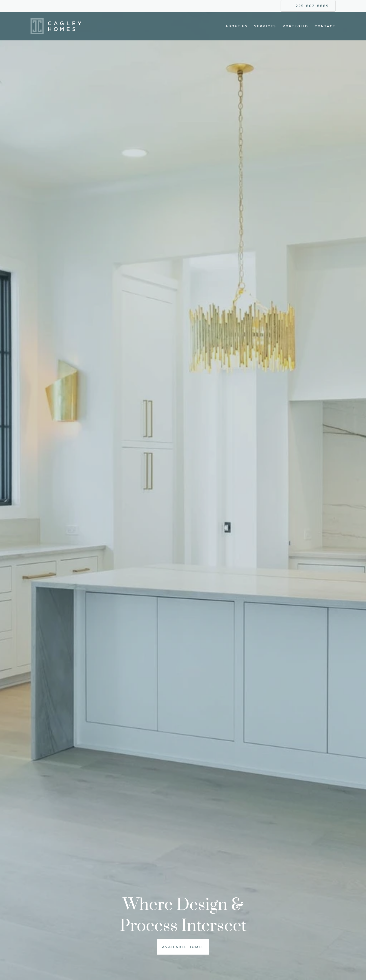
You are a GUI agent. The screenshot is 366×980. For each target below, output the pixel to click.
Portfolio (295, 26)
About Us (237, 26)
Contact (325, 26)
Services (265, 26)
